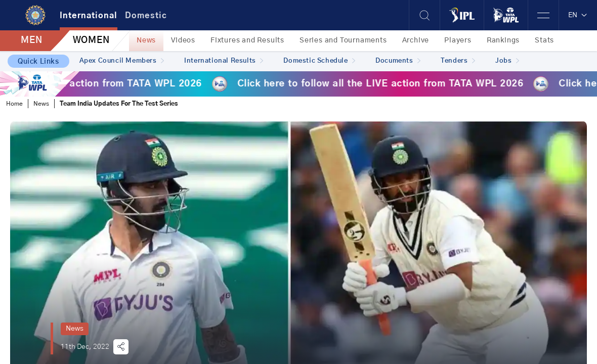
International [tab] (89, 16)
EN (578, 15)
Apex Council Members (122, 61)
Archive (416, 40)
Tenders (458, 61)
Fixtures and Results (247, 40)
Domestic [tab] (146, 16)
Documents (398, 61)
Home (14, 104)
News (146, 40)
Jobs (507, 61)
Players (458, 40)
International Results (224, 61)
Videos (183, 40)
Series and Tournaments (343, 40)
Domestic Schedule (319, 61)
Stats (544, 40)
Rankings (503, 40)
